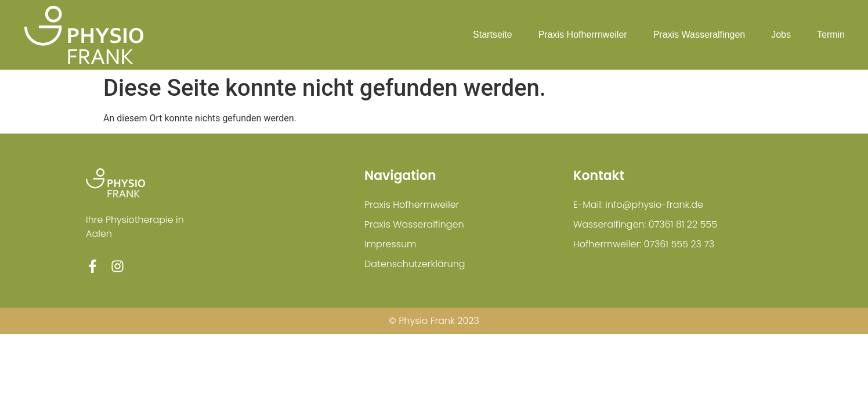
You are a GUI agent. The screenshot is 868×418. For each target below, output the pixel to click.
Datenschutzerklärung (415, 264)
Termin (831, 35)
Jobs (781, 35)
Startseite (493, 35)
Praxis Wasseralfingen (699, 35)
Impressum (390, 244)
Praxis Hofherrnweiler (583, 35)
